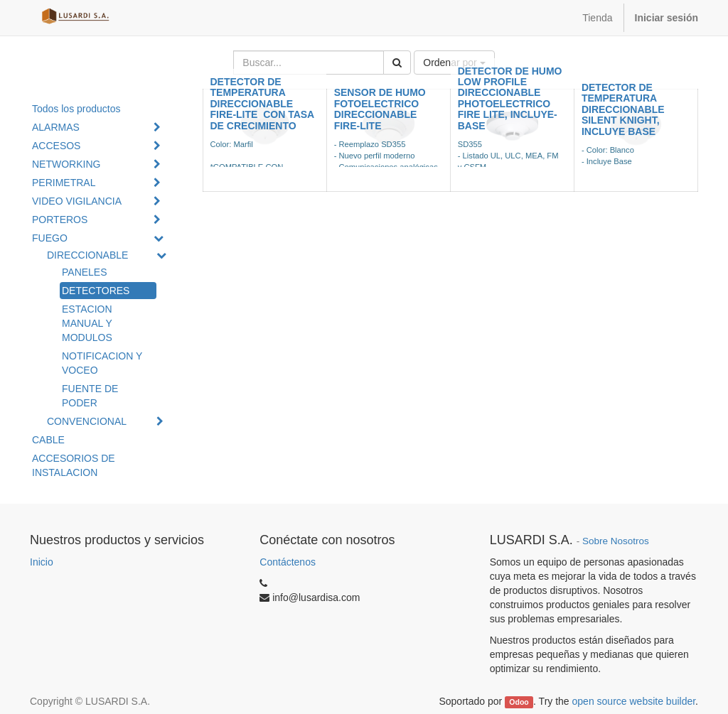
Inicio (42, 562)
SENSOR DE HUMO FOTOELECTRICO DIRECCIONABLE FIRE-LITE (380, 109)
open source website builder (634, 701)
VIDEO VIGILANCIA (77, 201)
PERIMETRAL (64, 183)
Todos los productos (76, 109)
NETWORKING (66, 164)
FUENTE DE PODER (90, 396)
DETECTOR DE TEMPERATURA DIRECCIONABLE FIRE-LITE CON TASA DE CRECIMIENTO (262, 104)
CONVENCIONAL (87, 421)
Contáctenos (288, 562)
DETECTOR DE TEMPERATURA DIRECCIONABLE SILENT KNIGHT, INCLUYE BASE (623, 109)
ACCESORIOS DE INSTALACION (74, 465)
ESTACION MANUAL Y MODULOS (87, 323)
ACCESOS (56, 146)
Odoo (519, 702)
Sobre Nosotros (616, 541)
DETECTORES (96, 291)
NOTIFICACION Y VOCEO (102, 363)
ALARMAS (56, 127)
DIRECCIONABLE (87, 255)
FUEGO (50, 238)
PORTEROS (60, 220)
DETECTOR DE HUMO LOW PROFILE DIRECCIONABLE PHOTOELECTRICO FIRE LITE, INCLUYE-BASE (510, 98)
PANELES (85, 272)
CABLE (48, 440)
